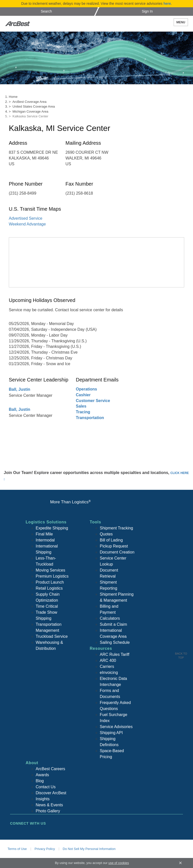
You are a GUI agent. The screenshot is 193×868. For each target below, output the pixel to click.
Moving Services (50, 570)
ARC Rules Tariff (115, 654)
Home (13, 97)
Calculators (110, 618)
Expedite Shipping (52, 528)
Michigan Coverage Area (30, 111)
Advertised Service (26, 218)
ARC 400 (108, 660)
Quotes (106, 534)
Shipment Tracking (116, 528)
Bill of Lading (111, 540)
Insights (43, 799)
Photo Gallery (48, 811)
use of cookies (119, 863)
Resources (101, 648)
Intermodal (45, 540)
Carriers (107, 666)
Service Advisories (116, 727)
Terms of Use (17, 849)
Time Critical (47, 606)
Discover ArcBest (51, 793)
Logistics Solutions (46, 522)
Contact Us (46, 787)
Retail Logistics (49, 588)
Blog (40, 781)
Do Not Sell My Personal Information (89, 849)
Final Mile (44, 534)
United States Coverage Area (34, 106)
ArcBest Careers (50, 769)
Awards (42, 775)
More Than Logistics (70, 502)
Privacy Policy (45, 849)
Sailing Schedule (115, 642)
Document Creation (117, 552)
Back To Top (181, 656)
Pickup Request (114, 546)
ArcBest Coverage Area (29, 102)
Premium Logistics (52, 576)
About (32, 763)
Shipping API (111, 733)
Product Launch (50, 582)
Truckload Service (52, 636)
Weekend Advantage (27, 224)
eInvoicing (109, 673)
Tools (95, 522)
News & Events (49, 805)
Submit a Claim (113, 624)
